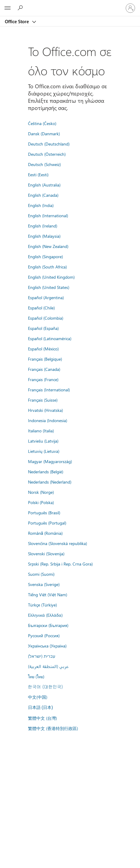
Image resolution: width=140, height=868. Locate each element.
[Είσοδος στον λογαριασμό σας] (130, 8)
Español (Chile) (41, 308)
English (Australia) (44, 185)
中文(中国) (38, 697)
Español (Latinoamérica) (50, 338)
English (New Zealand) (48, 246)
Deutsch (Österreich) (47, 154)
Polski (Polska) (41, 502)
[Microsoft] (70, 5)
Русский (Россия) (44, 635)
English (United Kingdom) (51, 277)
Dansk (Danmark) (44, 133)
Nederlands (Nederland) (50, 482)
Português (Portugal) (47, 523)
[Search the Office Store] (21, 8)
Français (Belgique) (45, 359)
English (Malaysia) (44, 236)
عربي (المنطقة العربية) (48, 666)
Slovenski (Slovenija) (46, 553)
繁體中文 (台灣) (42, 718)
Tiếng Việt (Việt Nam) (48, 594)
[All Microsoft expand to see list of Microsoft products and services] (8, 8)
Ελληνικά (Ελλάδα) (45, 615)
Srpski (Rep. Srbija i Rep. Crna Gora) (60, 564)
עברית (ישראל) (42, 656)
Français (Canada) (44, 369)
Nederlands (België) (46, 472)
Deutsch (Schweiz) (44, 164)
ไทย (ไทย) (36, 676)
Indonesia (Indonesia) (48, 420)
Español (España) (43, 328)
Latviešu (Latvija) (43, 441)
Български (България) (48, 625)
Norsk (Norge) (41, 492)
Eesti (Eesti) (38, 174)
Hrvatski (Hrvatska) (45, 410)
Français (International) (49, 390)
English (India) (41, 205)
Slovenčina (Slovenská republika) (58, 543)
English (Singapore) (45, 256)
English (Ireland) (43, 226)
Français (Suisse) (43, 400)
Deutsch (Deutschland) (49, 144)
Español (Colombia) (46, 318)
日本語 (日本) (41, 708)
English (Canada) (43, 195)
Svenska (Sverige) (44, 584)
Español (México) (43, 349)
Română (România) (45, 533)
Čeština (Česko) (42, 123)
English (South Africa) (47, 267)
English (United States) (49, 287)
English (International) (48, 215)
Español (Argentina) (46, 297)
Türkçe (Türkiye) (42, 605)
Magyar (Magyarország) (50, 461)
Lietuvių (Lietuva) (44, 451)
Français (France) (43, 379)
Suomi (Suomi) (41, 574)
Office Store (17, 21)
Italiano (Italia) (41, 431)
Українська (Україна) (47, 646)
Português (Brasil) (44, 512)
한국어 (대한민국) (45, 687)
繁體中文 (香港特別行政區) (53, 728)
